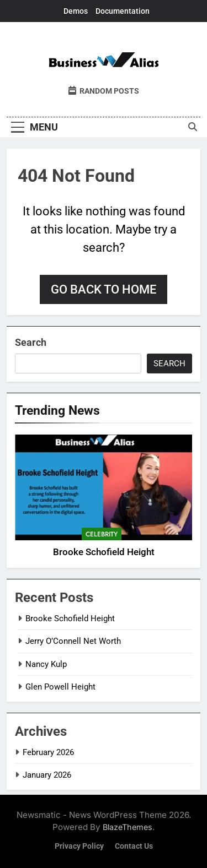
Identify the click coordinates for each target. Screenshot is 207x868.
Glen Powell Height (60, 687)
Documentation (123, 11)
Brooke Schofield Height (104, 552)
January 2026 (47, 775)
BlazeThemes (128, 827)
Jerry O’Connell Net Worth (73, 641)
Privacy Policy (79, 846)
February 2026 (48, 752)
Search (31, 342)
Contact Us (134, 846)
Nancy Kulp (46, 664)
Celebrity (102, 534)
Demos (76, 11)
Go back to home (104, 289)
